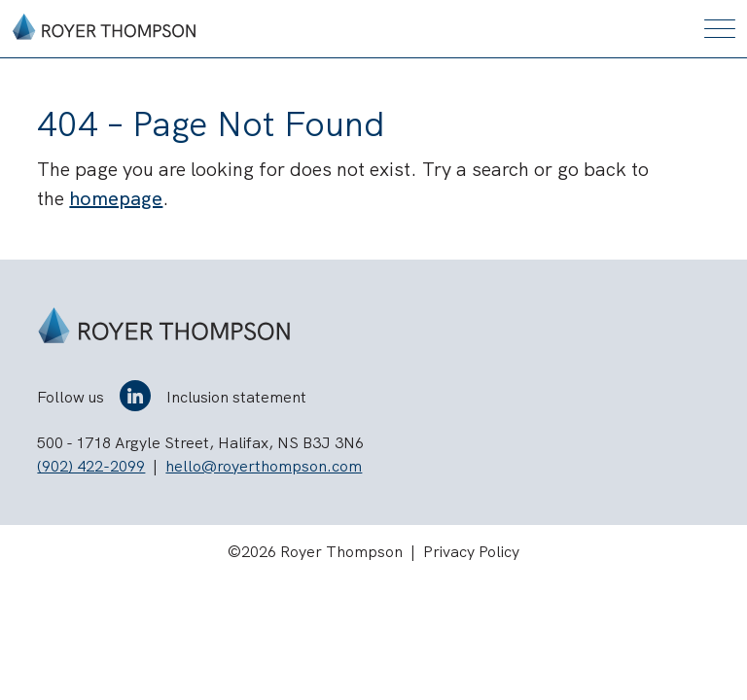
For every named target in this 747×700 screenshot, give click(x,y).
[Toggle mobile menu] (720, 29)
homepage (116, 198)
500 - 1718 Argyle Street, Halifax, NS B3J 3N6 (200, 443)
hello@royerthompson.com (264, 466)
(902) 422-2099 (91, 466)
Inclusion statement (236, 397)
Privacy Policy (471, 552)
